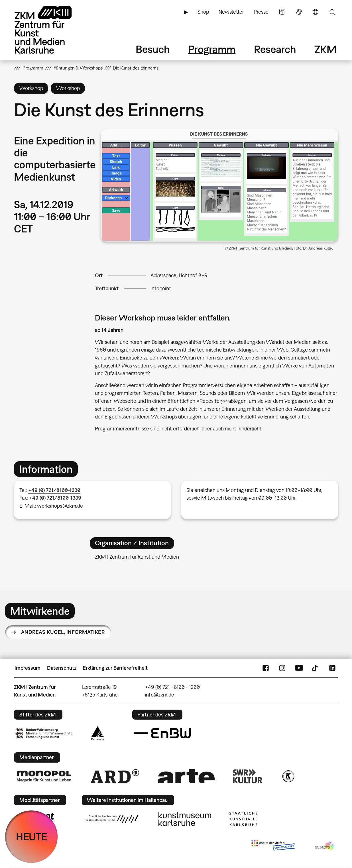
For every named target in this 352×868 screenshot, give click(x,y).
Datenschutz (62, 668)
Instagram (282, 668)
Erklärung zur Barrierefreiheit (115, 668)
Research (275, 49)
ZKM (325, 49)
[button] (219, 185)
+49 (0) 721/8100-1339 (55, 498)
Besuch (153, 49)
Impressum (28, 668)
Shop (203, 12)
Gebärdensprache (299, 12)
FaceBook (266, 668)
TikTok (316, 668)
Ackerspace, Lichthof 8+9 (179, 275)
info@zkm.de (159, 695)
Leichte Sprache (282, 12)
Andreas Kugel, (63, 632)
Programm (212, 49)
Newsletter (231, 12)
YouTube (299, 668)
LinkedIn (332, 668)
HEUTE (31, 837)
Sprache (316, 12)
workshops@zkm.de (60, 506)
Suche (332, 12)
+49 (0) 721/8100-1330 (54, 490)
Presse (261, 12)
